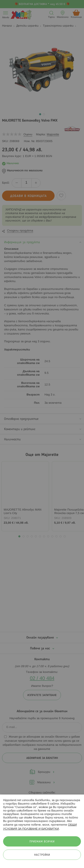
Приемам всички (42, 842)
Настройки (42, 855)
